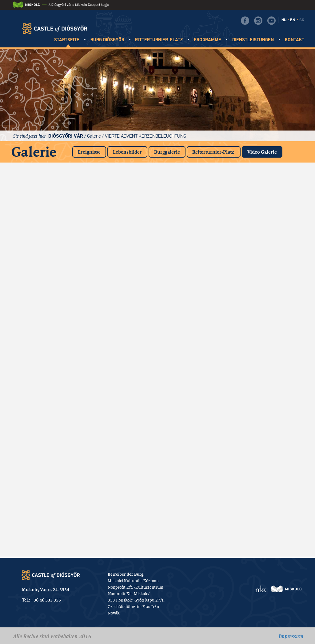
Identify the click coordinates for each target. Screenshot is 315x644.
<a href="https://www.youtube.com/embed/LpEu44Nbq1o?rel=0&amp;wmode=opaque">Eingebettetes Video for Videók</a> (118, 527)
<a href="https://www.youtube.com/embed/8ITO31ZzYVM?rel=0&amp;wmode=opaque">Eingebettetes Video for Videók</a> (118, 432)
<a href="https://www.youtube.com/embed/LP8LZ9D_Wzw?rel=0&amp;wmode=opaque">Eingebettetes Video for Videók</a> (197, 336)
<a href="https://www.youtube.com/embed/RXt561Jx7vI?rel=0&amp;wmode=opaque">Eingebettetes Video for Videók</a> (39, 527)
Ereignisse (89, 152)
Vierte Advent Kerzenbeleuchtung (146, 136)
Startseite (67, 40)
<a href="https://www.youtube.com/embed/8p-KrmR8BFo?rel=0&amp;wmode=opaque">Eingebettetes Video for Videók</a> (276, 241)
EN (293, 20)
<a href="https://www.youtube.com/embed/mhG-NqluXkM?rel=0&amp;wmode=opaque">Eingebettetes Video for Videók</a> (118, 289)
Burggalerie (167, 152)
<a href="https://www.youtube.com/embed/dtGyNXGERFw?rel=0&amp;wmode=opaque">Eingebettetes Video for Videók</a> (118, 193)
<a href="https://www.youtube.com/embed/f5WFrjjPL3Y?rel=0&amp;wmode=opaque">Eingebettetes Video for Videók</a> (276, 289)
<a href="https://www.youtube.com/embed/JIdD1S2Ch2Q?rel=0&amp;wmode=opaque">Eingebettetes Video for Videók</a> (39, 241)
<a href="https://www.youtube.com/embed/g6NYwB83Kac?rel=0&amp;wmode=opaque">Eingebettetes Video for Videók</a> (197, 480)
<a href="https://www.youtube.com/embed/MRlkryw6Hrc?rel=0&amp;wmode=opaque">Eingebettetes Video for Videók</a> (197, 289)
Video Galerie (265, 151)
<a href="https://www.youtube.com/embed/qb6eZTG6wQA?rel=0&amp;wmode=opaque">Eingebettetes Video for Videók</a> (276, 336)
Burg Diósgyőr (108, 40)
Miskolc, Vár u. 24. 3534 (46, 590)
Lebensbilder (127, 152)
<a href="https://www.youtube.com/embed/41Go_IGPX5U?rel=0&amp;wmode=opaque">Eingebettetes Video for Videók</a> (276, 384)
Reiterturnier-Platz (214, 152)
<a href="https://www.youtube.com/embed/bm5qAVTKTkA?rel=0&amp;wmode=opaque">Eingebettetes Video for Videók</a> (39, 384)
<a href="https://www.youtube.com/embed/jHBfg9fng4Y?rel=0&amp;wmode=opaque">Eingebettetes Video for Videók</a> (118, 480)
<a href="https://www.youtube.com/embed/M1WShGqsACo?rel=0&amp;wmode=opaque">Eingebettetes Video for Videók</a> (197, 432)
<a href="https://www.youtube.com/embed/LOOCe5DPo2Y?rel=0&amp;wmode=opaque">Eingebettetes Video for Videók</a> (39, 432)
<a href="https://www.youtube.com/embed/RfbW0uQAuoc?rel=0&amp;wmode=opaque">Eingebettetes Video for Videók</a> (118, 241)
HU (284, 20)
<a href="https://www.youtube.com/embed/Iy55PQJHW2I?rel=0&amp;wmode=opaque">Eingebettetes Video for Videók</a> (197, 193)
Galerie (94, 136)
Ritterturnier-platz (159, 40)
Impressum (291, 636)
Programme (207, 40)
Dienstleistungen (253, 40)
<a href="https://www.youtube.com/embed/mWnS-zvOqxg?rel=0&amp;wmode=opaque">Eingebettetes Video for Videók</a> (276, 432)
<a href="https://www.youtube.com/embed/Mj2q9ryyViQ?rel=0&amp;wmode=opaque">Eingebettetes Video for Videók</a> (276, 193)
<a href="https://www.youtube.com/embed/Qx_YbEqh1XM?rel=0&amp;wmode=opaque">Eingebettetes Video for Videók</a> (197, 384)
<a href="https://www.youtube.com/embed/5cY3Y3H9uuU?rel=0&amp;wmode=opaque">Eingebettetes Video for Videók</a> (39, 336)
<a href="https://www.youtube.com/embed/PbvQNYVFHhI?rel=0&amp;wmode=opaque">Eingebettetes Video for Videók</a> (39, 289)
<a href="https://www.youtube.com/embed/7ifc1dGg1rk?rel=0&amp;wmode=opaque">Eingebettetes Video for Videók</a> (39, 193)
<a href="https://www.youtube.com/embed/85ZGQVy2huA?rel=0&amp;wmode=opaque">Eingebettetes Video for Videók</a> (39, 480)
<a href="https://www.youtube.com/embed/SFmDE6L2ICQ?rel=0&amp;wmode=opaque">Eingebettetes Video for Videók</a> (276, 480)
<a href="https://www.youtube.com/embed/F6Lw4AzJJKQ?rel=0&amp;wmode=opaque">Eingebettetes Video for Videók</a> (118, 336)
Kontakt (295, 40)
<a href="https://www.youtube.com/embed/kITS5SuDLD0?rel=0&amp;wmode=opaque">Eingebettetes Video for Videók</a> (197, 241)
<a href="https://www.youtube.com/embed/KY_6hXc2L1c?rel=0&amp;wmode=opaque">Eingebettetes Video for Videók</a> (118, 384)
